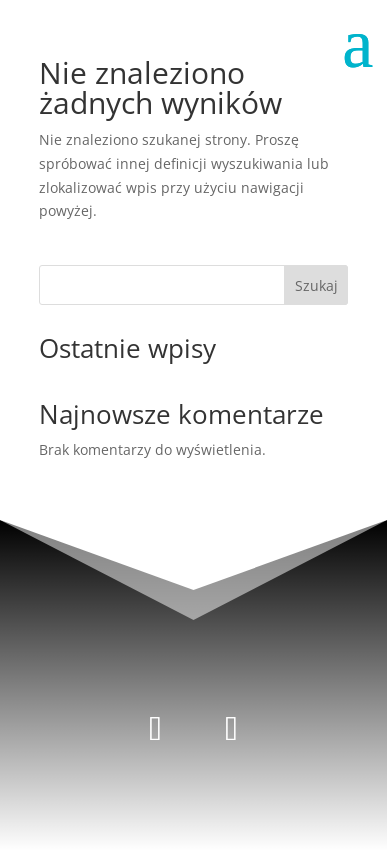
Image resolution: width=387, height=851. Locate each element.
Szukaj (316, 285)
